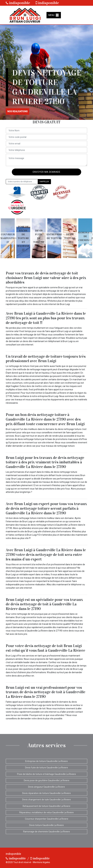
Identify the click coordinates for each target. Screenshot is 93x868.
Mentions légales (41, 862)
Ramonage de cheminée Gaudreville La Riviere (46, 832)
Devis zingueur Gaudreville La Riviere (46, 787)
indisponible (18, 3)
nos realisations (17, 111)
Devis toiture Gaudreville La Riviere (46, 825)
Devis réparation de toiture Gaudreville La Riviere (46, 793)
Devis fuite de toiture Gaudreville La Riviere (46, 768)
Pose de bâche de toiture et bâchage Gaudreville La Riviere (46, 774)
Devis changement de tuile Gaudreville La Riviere (46, 800)
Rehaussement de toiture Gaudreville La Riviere (46, 806)
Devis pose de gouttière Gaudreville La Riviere (47, 780)
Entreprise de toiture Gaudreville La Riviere (46, 761)
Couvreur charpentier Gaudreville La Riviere (47, 819)
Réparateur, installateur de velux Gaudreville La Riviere (46, 812)
